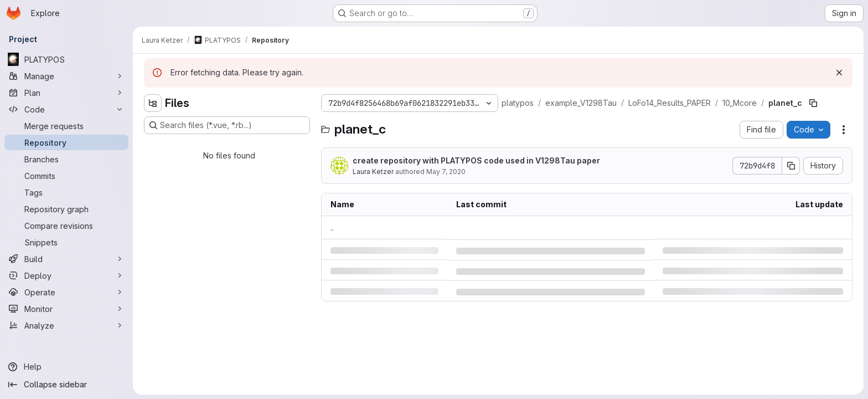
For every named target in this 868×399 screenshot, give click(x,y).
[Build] (66, 259)
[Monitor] (66, 309)
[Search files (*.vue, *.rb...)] (227, 125)
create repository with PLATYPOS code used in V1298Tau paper (476, 160)
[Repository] (66, 142)
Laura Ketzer (373, 172)
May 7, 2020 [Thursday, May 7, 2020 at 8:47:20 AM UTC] (446, 172)
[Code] (66, 109)
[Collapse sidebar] (66, 385)
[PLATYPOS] (66, 59)
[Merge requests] (66, 126)
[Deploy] (66, 275)
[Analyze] (66, 325)
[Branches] (66, 159)
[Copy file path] (813, 103)
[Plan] (66, 93)
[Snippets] (66, 242)
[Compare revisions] (66, 226)
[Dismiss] (839, 73)
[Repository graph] (66, 209)
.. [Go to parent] (332, 227)
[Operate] (66, 292)
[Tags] (66, 192)
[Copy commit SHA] (791, 166)
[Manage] (66, 76)
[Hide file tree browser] (153, 103)
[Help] (66, 367)
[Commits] (66, 176)
